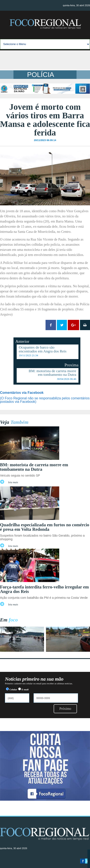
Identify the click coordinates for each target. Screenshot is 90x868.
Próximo (65, 709)
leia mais (13, 482)
